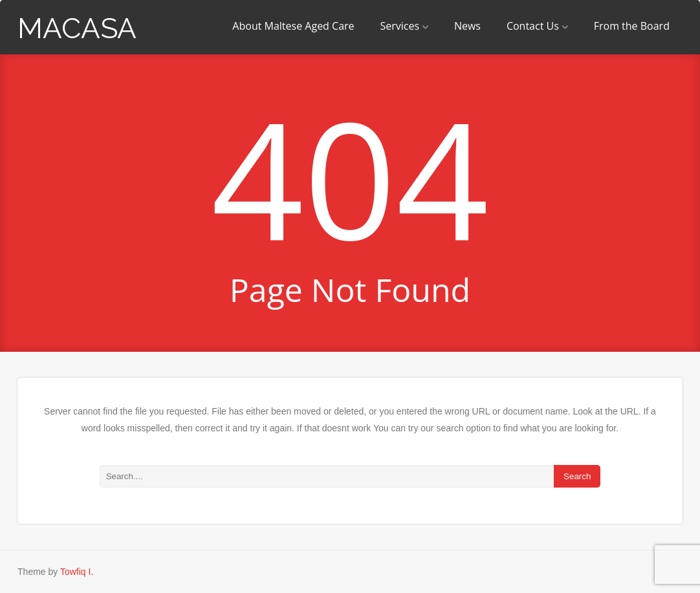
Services (404, 26)
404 (350, 177)
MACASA (77, 28)
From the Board (632, 26)
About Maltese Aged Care (293, 26)
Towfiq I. (77, 572)
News (467, 26)
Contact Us (537, 26)
